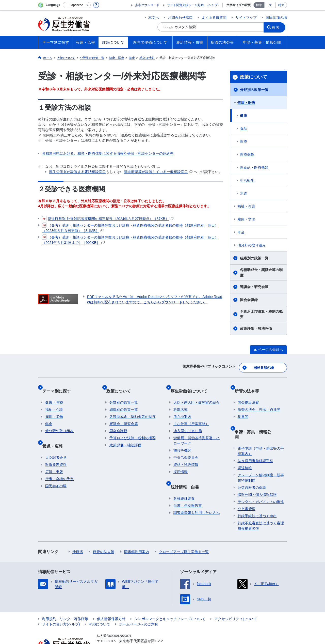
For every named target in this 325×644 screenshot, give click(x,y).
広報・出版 (54, 457)
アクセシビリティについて (236, 599)
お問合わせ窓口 (180, 18)
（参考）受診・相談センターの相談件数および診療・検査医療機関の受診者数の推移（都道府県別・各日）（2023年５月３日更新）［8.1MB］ (130, 228)
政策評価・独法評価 (256, 328)
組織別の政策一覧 (254, 258)
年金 (241, 232)
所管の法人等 (104, 532)
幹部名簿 (181, 401)
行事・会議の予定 (59, 464)
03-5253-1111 (126, 626)
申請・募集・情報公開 (258, 420)
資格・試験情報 (186, 456)
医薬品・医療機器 (254, 167)
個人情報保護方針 (111, 599)
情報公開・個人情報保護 (257, 475)
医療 (243, 142)
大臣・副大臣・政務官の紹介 (197, 394)
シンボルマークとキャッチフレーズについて (170, 599)
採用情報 (181, 463)
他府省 (78, 532)
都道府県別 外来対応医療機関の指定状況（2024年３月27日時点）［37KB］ (108, 219)
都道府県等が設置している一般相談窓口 (158, 172)
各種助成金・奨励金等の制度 (261, 272)
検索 (278, 27)
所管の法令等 (250, 385)
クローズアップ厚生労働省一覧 (184, 532)
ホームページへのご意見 (139, 604)
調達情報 (245, 448)
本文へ (154, 18)
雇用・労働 (246, 219)
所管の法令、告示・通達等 (259, 401)
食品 (243, 129)
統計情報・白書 (188, 475)
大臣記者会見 (56, 443)
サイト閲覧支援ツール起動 (185, 5)
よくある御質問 (214, 18)
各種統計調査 (184, 483)
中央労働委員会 (186, 449)
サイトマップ (246, 18)
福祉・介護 (246, 206)
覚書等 (243, 408)
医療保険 (247, 154)
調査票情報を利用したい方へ (197, 498)
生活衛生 (247, 180)
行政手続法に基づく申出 (257, 496)
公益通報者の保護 (252, 467)
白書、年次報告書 (188, 491)
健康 (243, 116)
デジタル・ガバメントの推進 (261, 482)
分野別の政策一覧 (254, 90)
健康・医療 (246, 103)
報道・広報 (55, 434)
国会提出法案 (248, 394)
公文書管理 (247, 489)
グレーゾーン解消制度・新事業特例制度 (261, 458)
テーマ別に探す (59, 385)
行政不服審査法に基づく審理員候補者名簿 (261, 506)
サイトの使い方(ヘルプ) (61, 604)
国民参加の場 (276, 18)
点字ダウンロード (147, 5)
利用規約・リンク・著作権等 (65, 599)
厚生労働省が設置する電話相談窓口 (77, 172)
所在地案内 (182, 408)
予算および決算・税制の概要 (261, 314)
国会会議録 (249, 300)
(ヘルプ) (213, 5)
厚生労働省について (192, 385)
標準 (259, 5)
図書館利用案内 (137, 532)
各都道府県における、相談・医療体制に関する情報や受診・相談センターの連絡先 (108, 153)
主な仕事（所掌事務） (191, 415)
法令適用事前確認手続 (255, 441)
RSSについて (99, 604)
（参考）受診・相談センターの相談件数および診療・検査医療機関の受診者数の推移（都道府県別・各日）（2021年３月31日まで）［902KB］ (130, 240)
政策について (253, 77)
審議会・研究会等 (254, 287)
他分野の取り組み (252, 245)
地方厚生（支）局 (188, 422)
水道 (243, 193)
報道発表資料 (56, 450)
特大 (281, 5)
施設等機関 (182, 442)
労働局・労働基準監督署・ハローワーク (197, 432)
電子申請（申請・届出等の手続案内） (261, 431)
